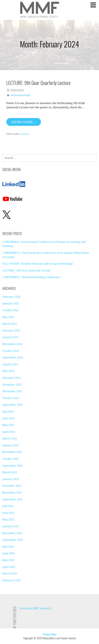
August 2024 (10, 364)
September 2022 (13, 466)
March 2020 (10, 574)
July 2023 (8, 412)
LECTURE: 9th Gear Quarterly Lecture (38, 83)
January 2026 (11, 303)
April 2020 (9, 567)
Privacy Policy (49, 634)
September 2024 (13, 358)
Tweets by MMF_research (35, 608)
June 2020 (8, 553)
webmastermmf (20, 95)
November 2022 (12, 452)
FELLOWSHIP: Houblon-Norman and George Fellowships (38, 264)
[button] (94, 5)
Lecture (25, 134)
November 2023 (12, 391)
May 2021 (8, 520)
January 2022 (11, 479)
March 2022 (10, 472)
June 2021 (8, 513)
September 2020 (13, 540)
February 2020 (11, 580)
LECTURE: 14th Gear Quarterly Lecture (27, 271)
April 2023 (9, 432)
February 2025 (11, 331)
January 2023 (11, 445)
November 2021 (12, 493)
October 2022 (11, 459)
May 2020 (8, 560)
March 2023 (10, 439)
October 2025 (11, 310)
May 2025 (8, 317)
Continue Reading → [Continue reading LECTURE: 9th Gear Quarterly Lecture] (24, 122)
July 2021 (8, 506)
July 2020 (8, 547)
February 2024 (11, 378)
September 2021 (13, 499)
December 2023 (12, 385)
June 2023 (8, 418)
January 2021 (11, 526)
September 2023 (13, 405)
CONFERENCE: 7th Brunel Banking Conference (31, 277)
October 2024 (11, 351)
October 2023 (11, 398)
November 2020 (12, 533)
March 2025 (10, 324)
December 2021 (12, 486)
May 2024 (8, 371)
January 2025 (11, 337)
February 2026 (11, 297)
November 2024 (12, 344)
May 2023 (8, 425)
